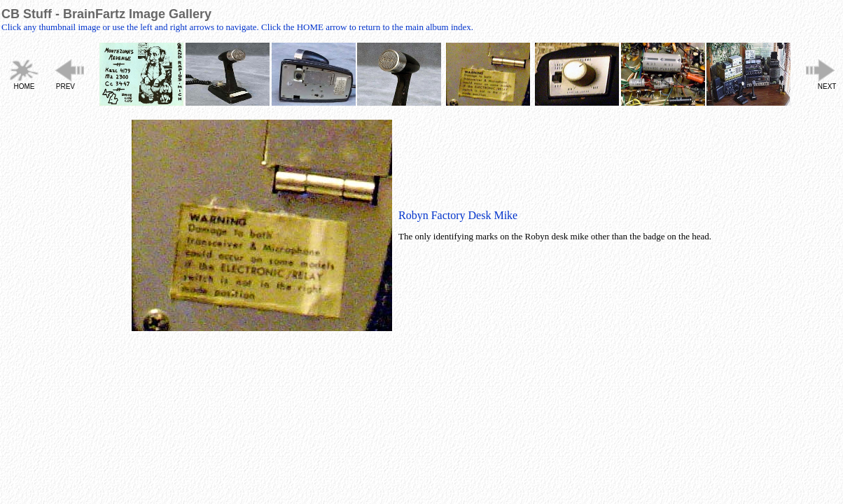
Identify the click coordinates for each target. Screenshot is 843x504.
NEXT (827, 86)
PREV (65, 86)
